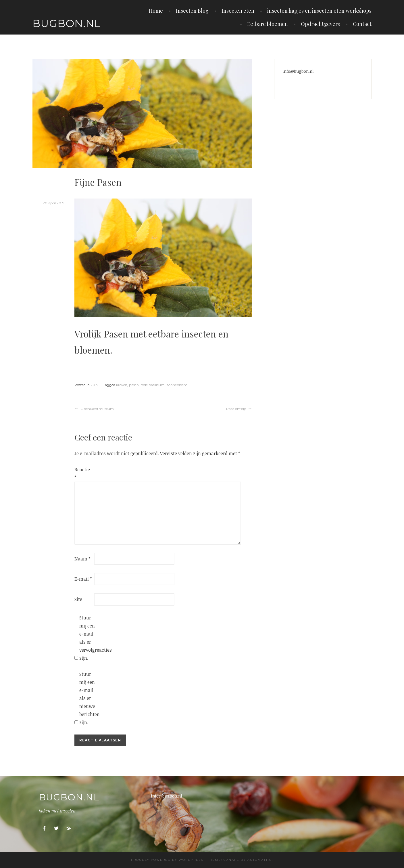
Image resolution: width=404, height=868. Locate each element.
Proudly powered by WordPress (167, 860)
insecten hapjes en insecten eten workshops (319, 11)
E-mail (83, 579)
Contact (362, 24)
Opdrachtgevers (320, 24)
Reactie (82, 474)
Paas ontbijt (236, 409)
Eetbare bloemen (268, 24)
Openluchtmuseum (97, 409)
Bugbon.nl (67, 23)
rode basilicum (153, 385)
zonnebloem (177, 385)
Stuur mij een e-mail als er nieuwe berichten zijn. (89, 698)
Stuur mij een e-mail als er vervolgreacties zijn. (89, 638)
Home (156, 11)
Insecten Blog (192, 11)
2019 (94, 385)
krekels (122, 385)
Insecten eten (238, 11)
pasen (134, 385)
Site (78, 599)
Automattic (260, 860)
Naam (82, 559)
